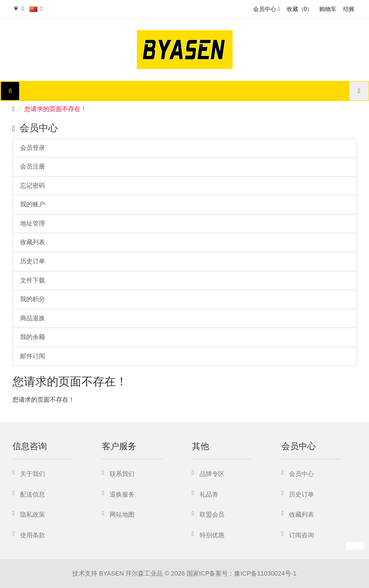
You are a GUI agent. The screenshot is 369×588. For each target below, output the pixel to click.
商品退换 (33, 318)
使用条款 (33, 535)
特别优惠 (212, 535)
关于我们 (33, 474)
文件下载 (33, 280)
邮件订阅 (33, 356)
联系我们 (122, 474)
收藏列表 (33, 242)
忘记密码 (33, 186)
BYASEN (112, 573)
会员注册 (33, 166)
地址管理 (33, 223)
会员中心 (302, 474)
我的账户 (33, 204)
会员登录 (33, 148)
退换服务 (122, 494)
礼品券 (209, 494)
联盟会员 (212, 514)
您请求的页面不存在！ (56, 109)
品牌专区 (212, 474)
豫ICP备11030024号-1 (265, 573)
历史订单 (33, 261)
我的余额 (33, 337)
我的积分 (33, 299)
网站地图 (122, 514)
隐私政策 (33, 514)
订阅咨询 (302, 535)
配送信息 (33, 494)
